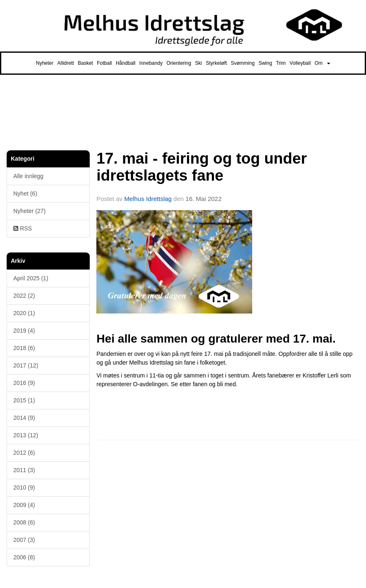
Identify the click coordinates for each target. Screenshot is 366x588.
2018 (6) (24, 348)
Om (322, 63)
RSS (23, 228)
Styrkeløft (216, 63)
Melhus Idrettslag (148, 199)
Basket (85, 63)
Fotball (104, 63)
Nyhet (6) (25, 194)
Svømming (243, 63)
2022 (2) (24, 296)
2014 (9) (24, 418)
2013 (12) (26, 435)
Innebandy (151, 63)
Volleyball (300, 63)
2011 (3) (24, 470)
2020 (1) (24, 313)
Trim (281, 63)
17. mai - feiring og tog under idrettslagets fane (201, 167)
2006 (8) (24, 557)
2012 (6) (24, 453)
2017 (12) (26, 365)
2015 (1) (24, 400)
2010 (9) (24, 488)
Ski (198, 63)
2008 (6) (24, 522)
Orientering (179, 63)
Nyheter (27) (29, 211)
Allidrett (66, 63)
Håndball (126, 63)
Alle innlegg (28, 176)
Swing (265, 63)
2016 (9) (24, 383)
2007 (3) (24, 540)
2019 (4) (24, 331)
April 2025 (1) (31, 278)
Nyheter (44, 63)
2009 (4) (24, 505)
